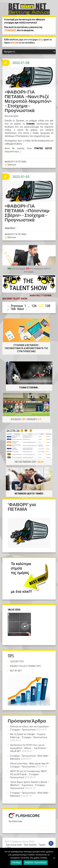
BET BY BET (16, 671)
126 (34, 306)
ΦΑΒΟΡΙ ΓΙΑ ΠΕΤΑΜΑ (16, 162)
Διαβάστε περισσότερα (36, 862)
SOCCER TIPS (17, 661)
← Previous (15, 306)
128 (48, 306)
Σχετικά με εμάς (14, 845)
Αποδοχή (16, 862)
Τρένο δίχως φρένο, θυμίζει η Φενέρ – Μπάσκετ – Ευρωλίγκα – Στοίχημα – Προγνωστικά (30, 785)
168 (13, 309)
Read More (10, 228)
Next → (22, 309)
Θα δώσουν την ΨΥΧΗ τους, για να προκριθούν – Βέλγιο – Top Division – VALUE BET (29, 748)
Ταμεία (42, 845)
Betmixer (12, 165)
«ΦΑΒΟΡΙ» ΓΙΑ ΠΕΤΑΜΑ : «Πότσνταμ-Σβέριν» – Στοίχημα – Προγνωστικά (28, 213)
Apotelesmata (15, 821)
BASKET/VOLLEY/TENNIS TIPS (25, 666)
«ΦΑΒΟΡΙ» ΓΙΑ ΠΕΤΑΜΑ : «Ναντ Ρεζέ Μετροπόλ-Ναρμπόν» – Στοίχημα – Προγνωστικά (28, 101)
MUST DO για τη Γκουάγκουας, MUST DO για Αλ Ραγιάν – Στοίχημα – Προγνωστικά (29, 774)
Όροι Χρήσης (30, 845)
